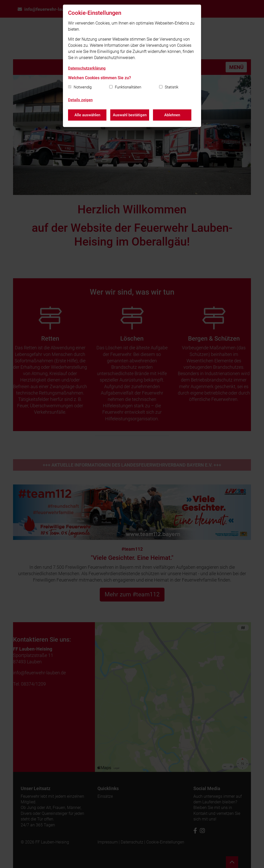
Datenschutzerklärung (87, 68)
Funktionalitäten (128, 87)
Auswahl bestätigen (130, 115)
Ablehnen (172, 115)
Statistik (172, 87)
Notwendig (83, 87)
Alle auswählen (87, 115)
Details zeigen (80, 100)
